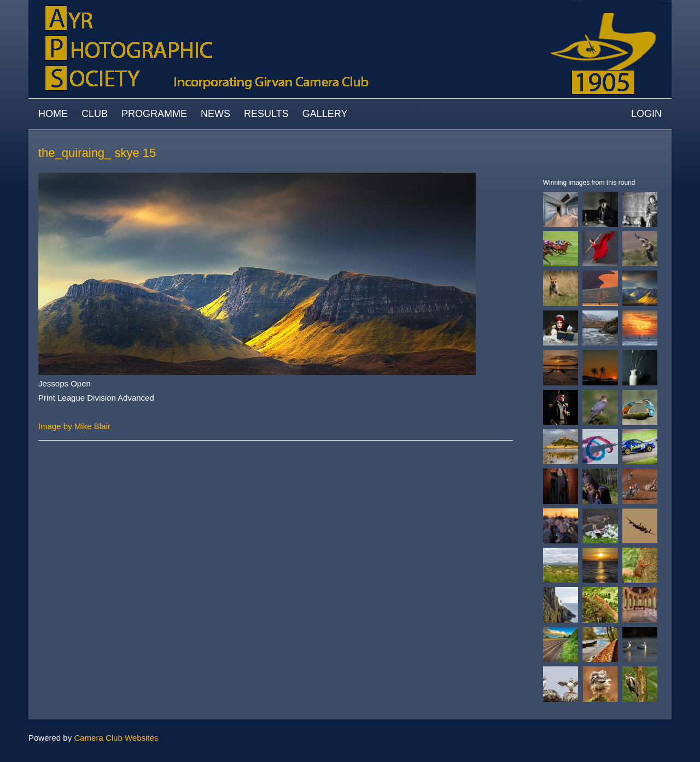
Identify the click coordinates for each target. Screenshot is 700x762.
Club (95, 114)
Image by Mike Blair (74, 426)
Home (53, 114)
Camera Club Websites (116, 738)
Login (646, 114)
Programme (154, 114)
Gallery (325, 114)
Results (266, 114)
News (215, 114)
